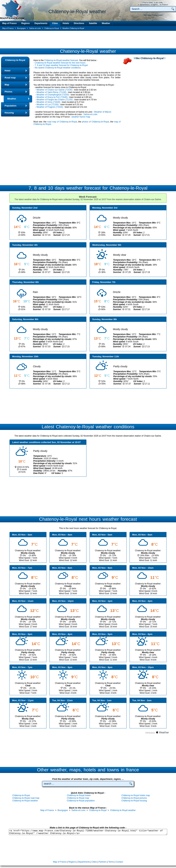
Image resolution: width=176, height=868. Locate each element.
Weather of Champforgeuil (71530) (53, 95)
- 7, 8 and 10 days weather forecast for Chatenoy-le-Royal (61, 65)
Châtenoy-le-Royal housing (134, 801)
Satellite (93, 23)
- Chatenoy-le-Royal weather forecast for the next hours (59, 63)
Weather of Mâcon (103, 112)
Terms (111, 862)
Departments (41, 23)
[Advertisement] (88, 40)
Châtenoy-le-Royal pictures (134, 798)
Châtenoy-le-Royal (15, 60)
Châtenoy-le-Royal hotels (79, 795)
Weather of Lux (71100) (48, 105)
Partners (103, 862)
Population (10, 106)
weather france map (81, 117)
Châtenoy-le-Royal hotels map (136, 795)
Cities (55, 23)
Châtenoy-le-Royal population (81, 801)
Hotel (7, 71)
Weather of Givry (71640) (48, 102)
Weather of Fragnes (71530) (50, 107)
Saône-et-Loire (90, 114)
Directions (79, 23)
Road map (10, 78)
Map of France (9, 23)
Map (7, 85)
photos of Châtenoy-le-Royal (95, 122)
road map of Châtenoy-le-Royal (62, 122)
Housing (9, 113)
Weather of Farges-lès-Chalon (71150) (54, 100)
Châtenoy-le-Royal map (78, 798)
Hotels (66, 23)
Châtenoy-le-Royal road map (26, 798)
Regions (25, 23)
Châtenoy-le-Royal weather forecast (61, 60)
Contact (119, 862)
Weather (106, 23)
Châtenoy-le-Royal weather (25, 801)
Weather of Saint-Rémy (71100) (51, 92)
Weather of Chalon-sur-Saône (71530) (54, 90)
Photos (8, 92)
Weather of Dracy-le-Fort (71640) (52, 97)
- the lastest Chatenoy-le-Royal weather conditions (57, 68)
